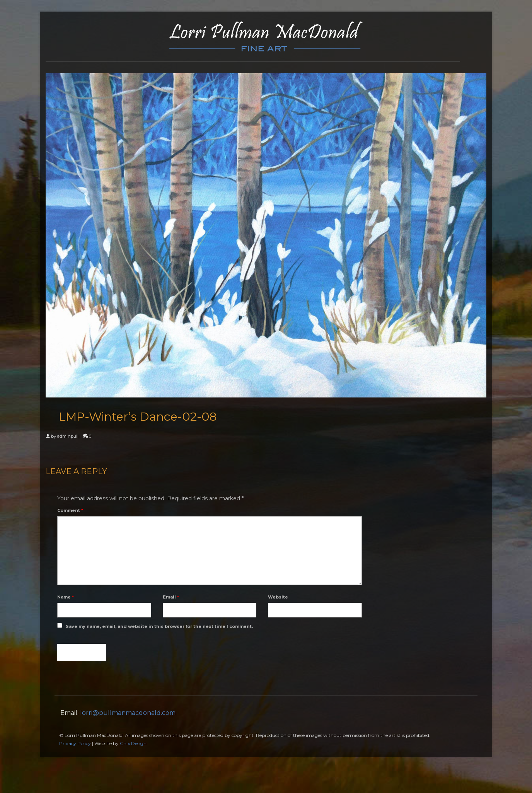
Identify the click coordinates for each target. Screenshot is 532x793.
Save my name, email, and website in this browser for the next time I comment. (159, 626)
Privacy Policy (75, 743)
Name (66, 597)
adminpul (67, 436)
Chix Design (133, 743)
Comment (70, 510)
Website (278, 597)
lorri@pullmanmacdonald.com (128, 713)
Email (171, 597)
